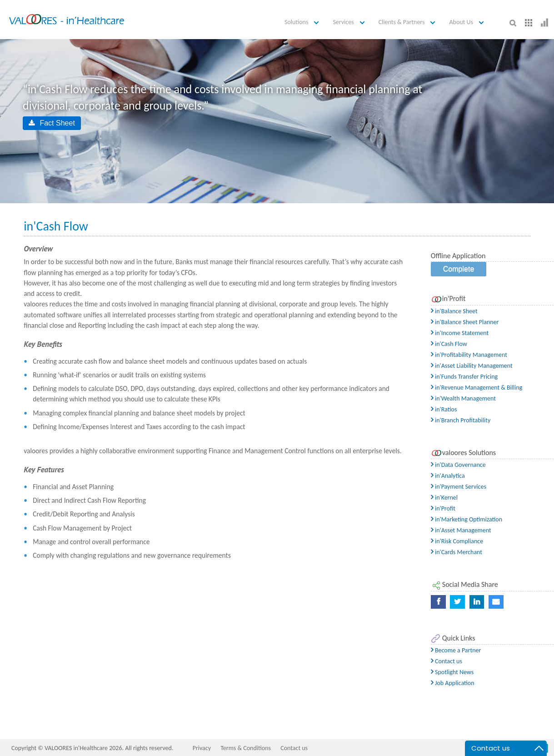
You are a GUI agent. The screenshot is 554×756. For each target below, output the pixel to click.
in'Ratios (444, 409)
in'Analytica (448, 476)
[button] (303, 23)
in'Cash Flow (449, 344)
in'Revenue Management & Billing (477, 388)
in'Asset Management (461, 530)
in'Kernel (444, 498)
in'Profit (443, 508)
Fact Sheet (52, 123)
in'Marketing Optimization (467, 519)
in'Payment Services (459, 487)
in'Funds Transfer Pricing (464, 377)
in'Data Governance (458, 465)
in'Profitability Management (469, 355)
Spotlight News (452, 672)
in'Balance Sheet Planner (465, 322)
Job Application (453, 683)
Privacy (202, 748)
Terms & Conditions (246, 748)
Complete (459, 269)
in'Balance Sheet (454, 311)
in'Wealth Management (463, 398)
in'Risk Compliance (457, 541)
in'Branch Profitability (461, 420)
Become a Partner (456, 650)
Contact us (447, 661)
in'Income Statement (460, 333)
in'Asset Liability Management (472, 366)
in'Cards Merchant (457, 552)
